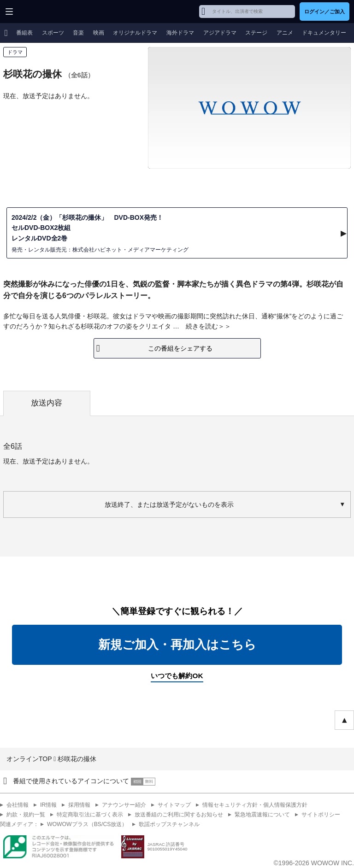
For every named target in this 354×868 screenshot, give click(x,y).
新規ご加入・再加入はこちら (177, 645)
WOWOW (42, 12)
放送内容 (47, 403)
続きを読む (202, 326)
